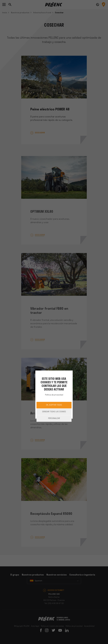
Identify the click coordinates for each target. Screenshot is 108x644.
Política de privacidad (54, 395)
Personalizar (54, 418)
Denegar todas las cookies (54, 412)
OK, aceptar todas (54, 405)
